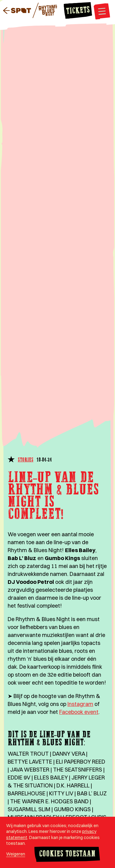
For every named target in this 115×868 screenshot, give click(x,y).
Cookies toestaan (67, 854)
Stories (26, 460)
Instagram (80, 704)
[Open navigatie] (102, 12)
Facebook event (79, 712)
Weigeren (16, 854)
